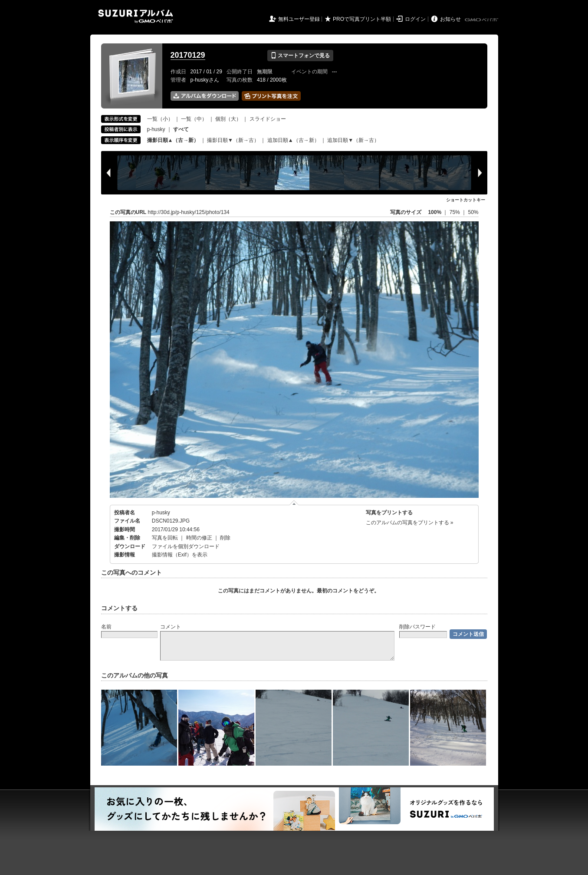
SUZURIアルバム (136, 16)
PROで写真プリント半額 (362, 19)
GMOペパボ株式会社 (482, 20)
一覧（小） (160, 119)
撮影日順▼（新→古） (233, 140)
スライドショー (268, 119)
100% (435, 212)
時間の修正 (199, 538)
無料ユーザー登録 (299, 19)
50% (473, 212)
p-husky (156, 129)
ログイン (415, 19)
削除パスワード (417, 627)
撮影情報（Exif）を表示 (180, 555)
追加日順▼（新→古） (353, 140)
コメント (171, 627)
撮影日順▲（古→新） (173, 140)
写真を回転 (165, 538)
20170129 (188, 55)
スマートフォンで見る (300, 56)
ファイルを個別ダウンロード (186, 546)
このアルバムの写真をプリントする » (410, 523)
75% (455, 212)
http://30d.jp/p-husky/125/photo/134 (189, 212)
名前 (106, 627)
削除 (225, 538)
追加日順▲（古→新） (293, 140)
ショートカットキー (466, 200)
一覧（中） (194, 119)
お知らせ (450, 19)
